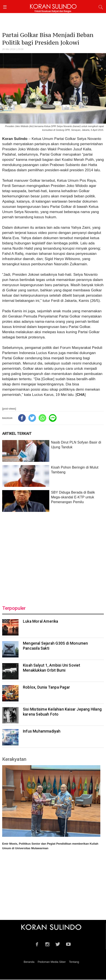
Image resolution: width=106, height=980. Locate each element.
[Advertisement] (53, 556)
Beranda (29, 962)
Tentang (74, 962)
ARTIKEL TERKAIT (17, 434)
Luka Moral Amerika (41, 621)
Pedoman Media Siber (52, 962)
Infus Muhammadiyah (42, 731)
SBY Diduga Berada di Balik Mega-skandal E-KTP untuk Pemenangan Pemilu (73, 497)
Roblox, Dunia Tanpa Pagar (46, 687)
